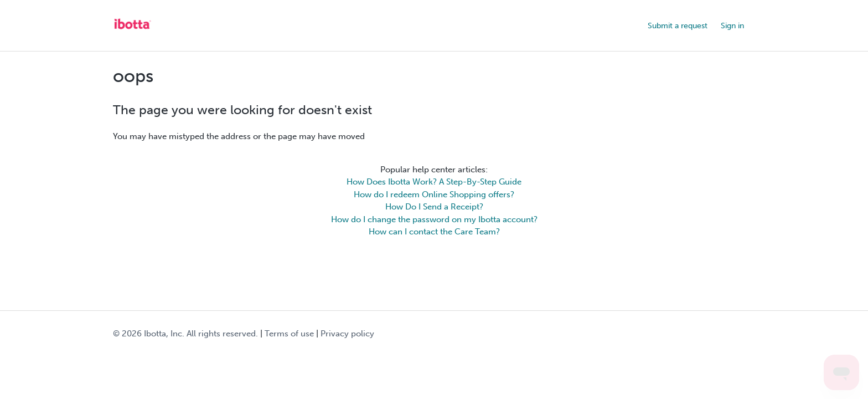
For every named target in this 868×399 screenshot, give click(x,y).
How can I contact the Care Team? (434, 232)
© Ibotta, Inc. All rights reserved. (185, 334)
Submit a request (678, 26)
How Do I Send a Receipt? (434, 207)
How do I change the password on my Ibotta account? (434, 219)
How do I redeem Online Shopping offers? (434, 195)
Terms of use (289, 334)
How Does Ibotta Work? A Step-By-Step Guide (434, 182)
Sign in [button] (732, 26)
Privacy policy (347, 334)
